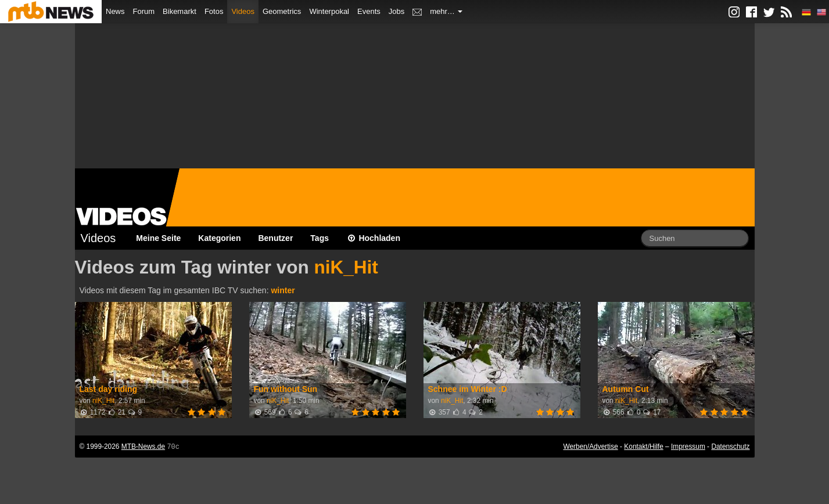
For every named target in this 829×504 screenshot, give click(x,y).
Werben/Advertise (590, 447)
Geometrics (282, 11)
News (115, 11)
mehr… (446, 11)
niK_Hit (346, 267)
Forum (144, 11)
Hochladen (373, 238)
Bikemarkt (180, 11)
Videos (243, 11)
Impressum (688, 447)
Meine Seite (158, 238)
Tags (320, 238)
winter (283, 290)
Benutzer (275, 238)
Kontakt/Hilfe (643, 447)
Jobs (396, 11)
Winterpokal (329, 11)
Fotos (214, 11)
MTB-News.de (143, 447)
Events (369, 11)
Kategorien (219, 238)
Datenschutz (730, 447)
